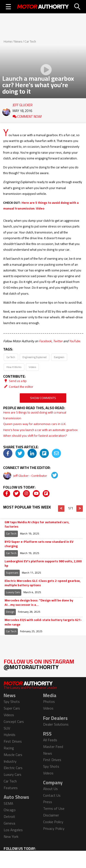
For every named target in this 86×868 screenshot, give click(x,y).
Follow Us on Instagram (39, 664)
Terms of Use (54, 808)
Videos (32, 367)
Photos (49, 701)
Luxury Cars (13, 592)
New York (11, 836)
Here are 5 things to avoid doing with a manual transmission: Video (41, 206)
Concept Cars (14, 721)
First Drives (13, 741)
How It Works (14, 367)
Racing (9, 748)
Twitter (58, 341)
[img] (8, 453)
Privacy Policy (54, 828)
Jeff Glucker (23, 104)
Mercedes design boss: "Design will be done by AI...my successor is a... (39, 603)
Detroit (9, 816)
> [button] (80, 509)
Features (11, 788)
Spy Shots (12, 701)
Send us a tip (15, 381)
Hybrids (10, 735)
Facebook (45, 341)
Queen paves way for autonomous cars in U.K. (35, 424)
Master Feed (53, 747)
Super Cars (12, 708)
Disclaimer (51, 815)
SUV (7, 728)
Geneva (9, 823)
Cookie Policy (53, 822)
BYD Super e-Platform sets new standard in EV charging (39, 544)
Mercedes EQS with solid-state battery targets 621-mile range (43, 622)
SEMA (8, 803)
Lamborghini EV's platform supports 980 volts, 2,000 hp (43, 564)
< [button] (61, 509)
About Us (50, 789)
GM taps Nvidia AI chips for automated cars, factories (37, 525)
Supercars (12, 573)
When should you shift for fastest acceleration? (35, 436)
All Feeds (50, 740)
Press (48, 802)
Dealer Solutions (56, 724)
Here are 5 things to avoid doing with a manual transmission (35, 415)
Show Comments (43, 398)
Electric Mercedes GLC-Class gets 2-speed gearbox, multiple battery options (43, 583)
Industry (10, 761)
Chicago (10, 810)
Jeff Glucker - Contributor (30, 476)
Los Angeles (13, 830)
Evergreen (59, 357)
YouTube (75, 341)
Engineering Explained (35, 357)
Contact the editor (18, 387)
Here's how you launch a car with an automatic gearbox (40, 430)
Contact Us (52, 795)
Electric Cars (13, 768)
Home (8, 41)
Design (10, 612)
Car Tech (30, 41)
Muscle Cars (13, 755)
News (18, 41)
